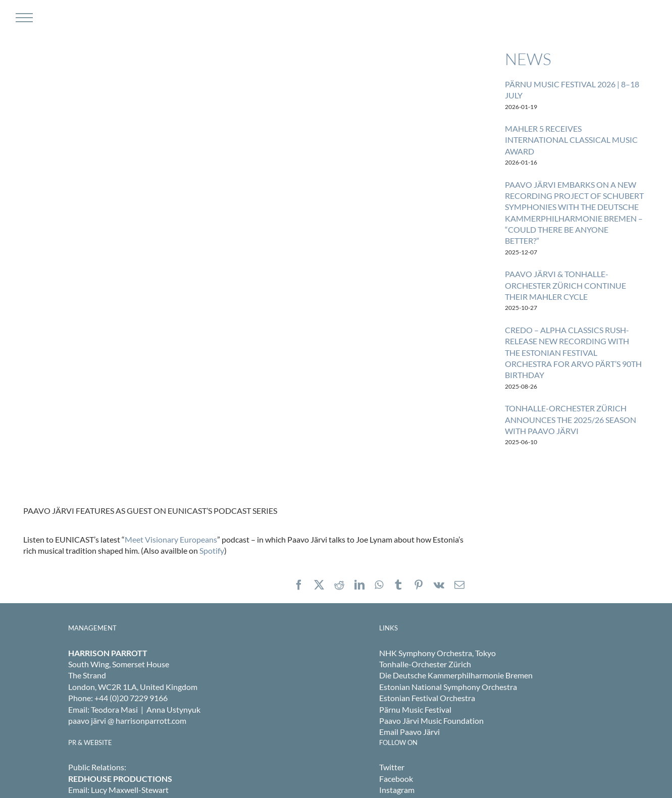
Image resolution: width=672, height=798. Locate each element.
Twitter (392, 767)
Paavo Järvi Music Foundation (431, 721)
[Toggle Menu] (23, 18)
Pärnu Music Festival (415, 709)
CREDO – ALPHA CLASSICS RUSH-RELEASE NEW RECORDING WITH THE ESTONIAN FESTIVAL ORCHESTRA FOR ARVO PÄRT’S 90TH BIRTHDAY (573, 353)
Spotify (212, 550)
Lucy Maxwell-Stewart (130, 790)
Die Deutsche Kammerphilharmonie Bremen (456, 675)
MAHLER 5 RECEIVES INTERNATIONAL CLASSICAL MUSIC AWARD (571, 140)
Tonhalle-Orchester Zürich (425, 664)
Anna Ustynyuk (173, 709)
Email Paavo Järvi (409, 732)
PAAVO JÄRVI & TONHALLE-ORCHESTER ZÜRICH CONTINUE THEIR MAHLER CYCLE (565, 285)
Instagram (397, 790)
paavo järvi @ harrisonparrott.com (127, 721)
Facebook (396, 779)
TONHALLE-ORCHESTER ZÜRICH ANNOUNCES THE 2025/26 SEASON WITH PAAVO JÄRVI (571, 419)
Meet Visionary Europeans (171, 539)
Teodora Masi (114, 709)
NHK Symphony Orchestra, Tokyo (437, 653)
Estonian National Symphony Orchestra (448, 687)
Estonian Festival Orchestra (427, 698)
